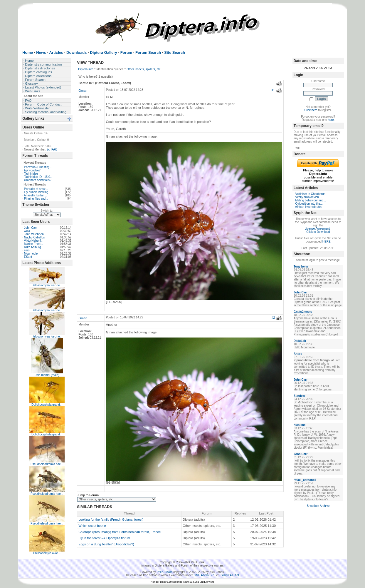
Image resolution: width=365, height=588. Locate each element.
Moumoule (31, 254)
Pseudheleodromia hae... (47, 464)
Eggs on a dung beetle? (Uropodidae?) (106, 544)
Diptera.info (86, 69)
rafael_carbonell (305, 480)
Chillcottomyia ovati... (47, 553)
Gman (83, 91)
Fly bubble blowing (36, 192)
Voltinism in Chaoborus (310, 194)
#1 (273, 90)
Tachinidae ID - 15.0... (38, 177)
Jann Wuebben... (35, 234)
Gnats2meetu (303, 312)
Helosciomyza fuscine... (47, 285)
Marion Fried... (33, 244)
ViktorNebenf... (34, 241)
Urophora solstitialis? (38, 180)
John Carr (31, 228)
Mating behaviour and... (311, 200)
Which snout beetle (92, 526)
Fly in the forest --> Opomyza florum (104, 538)
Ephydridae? (32, 170)
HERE (327, 242)
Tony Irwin (301, 267)
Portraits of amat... (36, 189)
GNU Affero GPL (205, 575)
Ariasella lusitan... (35, 195)
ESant (28, 257)
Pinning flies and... (36, 199)
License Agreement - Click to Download (318, 230)
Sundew (299, 396)
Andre (298, 354)
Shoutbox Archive (318, 506)
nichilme (300, 425)
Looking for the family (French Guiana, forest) (111, 519)
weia (27, 231)
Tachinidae (31, 174)
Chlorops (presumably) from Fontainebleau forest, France (120, 532)
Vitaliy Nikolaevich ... (309, 197)
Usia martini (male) (47, 375)
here (331, 120)
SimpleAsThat (230, 575)
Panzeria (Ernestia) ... (38, 167)
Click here (311, 110)
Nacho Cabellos (35, 237)
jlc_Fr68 (52, 149)
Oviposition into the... (309, 204)
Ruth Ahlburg (33, 247)
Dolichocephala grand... (47, 405)
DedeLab (300, 341)
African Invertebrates (309, 207)
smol (27, 250)
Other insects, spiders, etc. (144, 69)
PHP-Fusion (165, 572)
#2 (273, 318)
